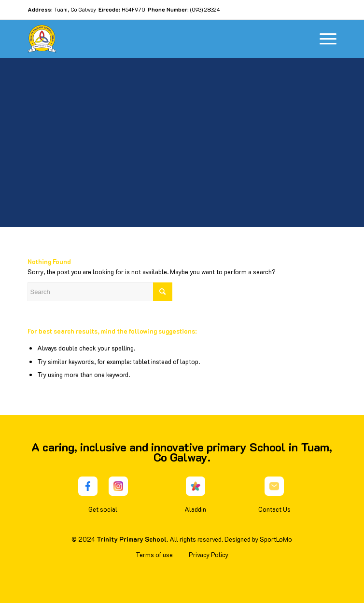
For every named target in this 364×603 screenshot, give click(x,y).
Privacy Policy (209, 554)
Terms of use (154, 554)
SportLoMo (276, 539)
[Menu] (323, 39)
